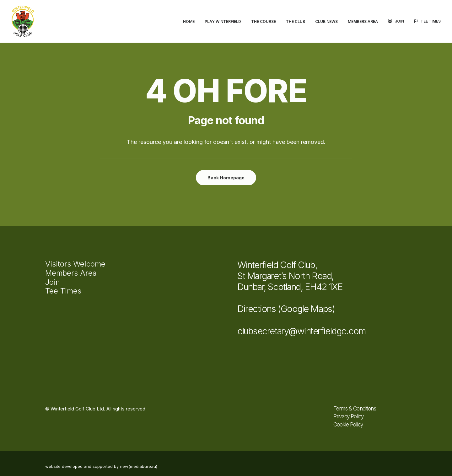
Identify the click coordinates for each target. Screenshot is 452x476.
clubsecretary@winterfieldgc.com (301, 331)
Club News (326, 21)
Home (189, 21)
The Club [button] (296, 21)
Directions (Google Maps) (286, 309)
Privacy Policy (348, 416)
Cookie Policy (348, 425)
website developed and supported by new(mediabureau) (101, 466)
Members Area (363, 21)
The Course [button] (264, 21)
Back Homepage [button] (226, 178)
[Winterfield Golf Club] (23, 21)
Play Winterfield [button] (223, 21)
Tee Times (431, 21)
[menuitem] (191, 22)
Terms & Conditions (355, 409)
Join (399, 21)
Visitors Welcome (75, 264)
